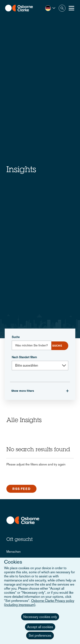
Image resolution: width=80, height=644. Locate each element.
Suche (16, 337)
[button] (50, 8)
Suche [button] (62, 8)
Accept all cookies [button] (40, 627)
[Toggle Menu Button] (71, 8)
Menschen (14, 551)
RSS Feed (21, 489)
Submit (57, 346)
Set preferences (40, 636)
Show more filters (23, 391)
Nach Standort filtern (24, 357)
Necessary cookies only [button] (40, 617)
